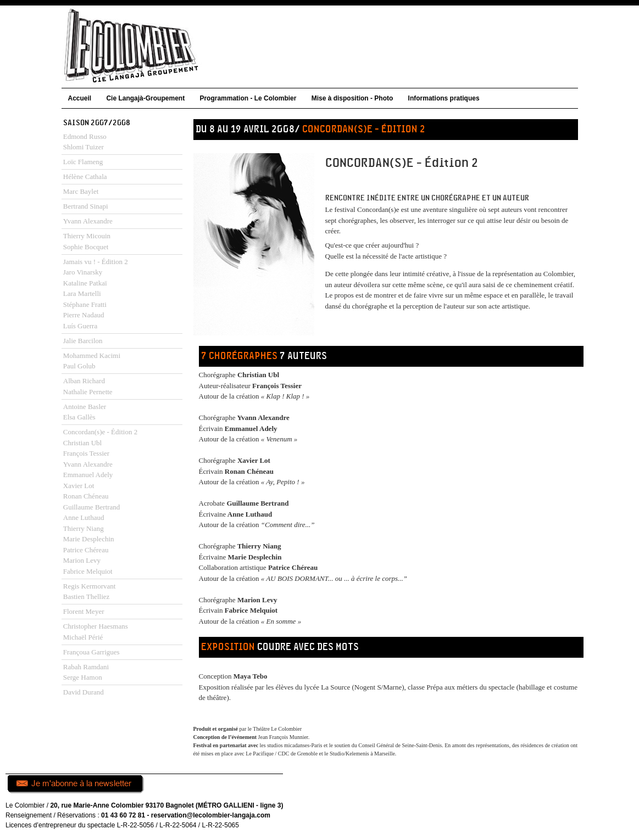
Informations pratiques (444, 98)
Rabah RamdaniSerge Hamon (86, 672)
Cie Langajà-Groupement (145, 98)
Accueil (80, 98)
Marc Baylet (81, 191)
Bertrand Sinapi (86, 206)
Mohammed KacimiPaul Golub (92, 361)
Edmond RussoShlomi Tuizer (85, 142)
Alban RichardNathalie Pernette (88, 386)
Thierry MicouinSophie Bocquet (87, 241)
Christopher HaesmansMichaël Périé (96, 632)
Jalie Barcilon (83, 341)
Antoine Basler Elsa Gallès (85, 412)
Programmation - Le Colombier (248, 98)
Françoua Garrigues (91, 652)
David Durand (84, 692)
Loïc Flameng (83, 162)
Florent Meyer (84, 611)
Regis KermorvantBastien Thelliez (90, 592)
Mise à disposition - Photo (352, 98)
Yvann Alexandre (88, 221)
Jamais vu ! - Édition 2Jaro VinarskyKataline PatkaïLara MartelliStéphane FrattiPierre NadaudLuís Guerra (96, 294)
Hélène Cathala (85, 177)
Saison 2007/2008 (97, 123)
